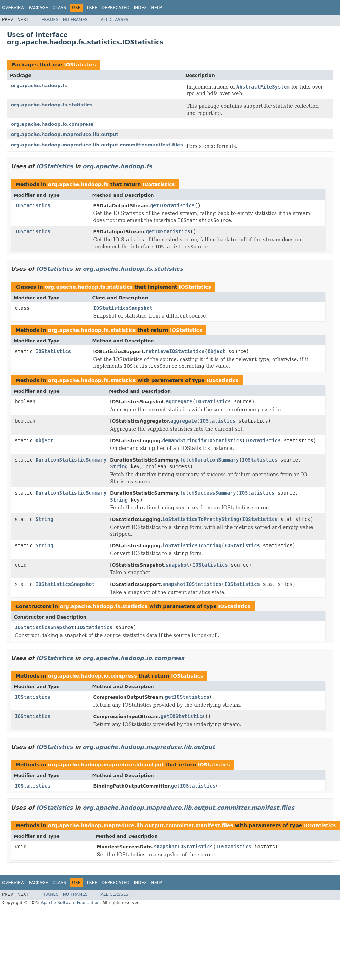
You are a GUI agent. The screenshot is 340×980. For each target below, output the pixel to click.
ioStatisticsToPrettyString (201, 519)
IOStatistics (80, 65)
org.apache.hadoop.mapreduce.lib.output (65, 134)
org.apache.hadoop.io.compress (52, 124)
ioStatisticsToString (192, 545)
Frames (50, 20)
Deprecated (116, 8)
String (119, 466)
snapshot (178, 565)
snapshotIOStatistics (192, 584)
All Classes (115, 20)
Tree (92, 8)
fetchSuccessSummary (208, 493)
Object (217, 351)
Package (38, 8)
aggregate (179, 401)
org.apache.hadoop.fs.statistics (52, 105)
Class (59, 8)
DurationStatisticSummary (71, 460)
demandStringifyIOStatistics (202, 440)
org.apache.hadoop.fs (39, 86)
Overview (13, 8)
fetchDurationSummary (210, 460)
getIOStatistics (172, 205)
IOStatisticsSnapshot (123, 308)
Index (140, 8)
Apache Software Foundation (70, 903)
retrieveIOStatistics (175, 351)
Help (156, 8)
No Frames (75, 20)
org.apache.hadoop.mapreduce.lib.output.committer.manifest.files (97, 145)
